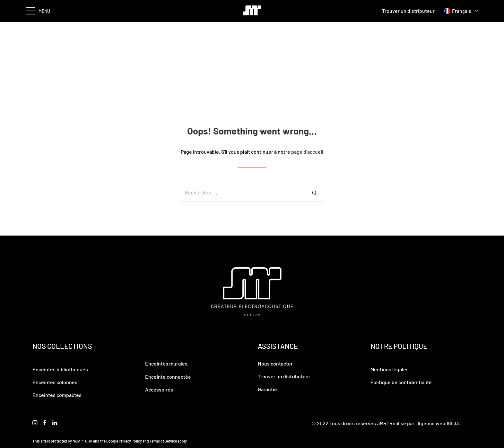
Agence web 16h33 (438, 423)
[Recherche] (252, 193)
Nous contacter (275, 363)
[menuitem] (458, 11)
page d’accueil (307, 152)
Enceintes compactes (57, 395)
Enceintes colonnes (55, 382)
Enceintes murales (166, 363)
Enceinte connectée (168, 377)
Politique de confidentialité (401, 382)
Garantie (267, 389)
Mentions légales (390, 369)
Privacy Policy (130, 441)
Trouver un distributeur (408, 11)
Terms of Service (163, 441)
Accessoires (159, 389)
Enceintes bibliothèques (60, 369)
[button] (315, 193)
